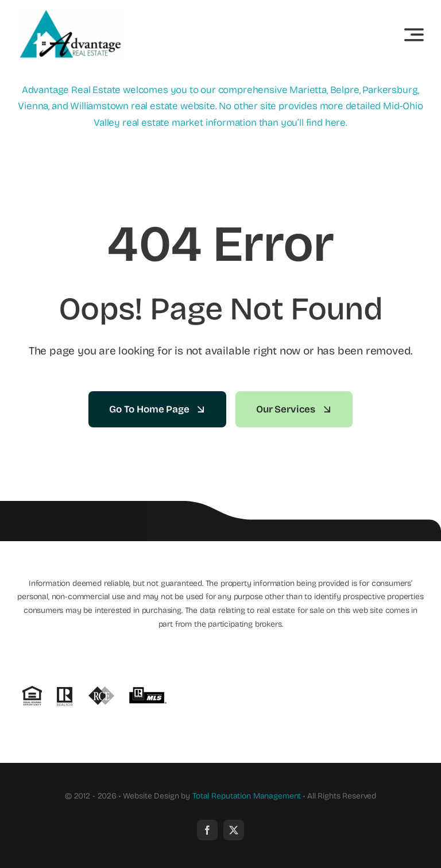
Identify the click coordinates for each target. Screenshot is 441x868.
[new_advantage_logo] (72, 14)
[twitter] (234, 830)
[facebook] (207, 830)
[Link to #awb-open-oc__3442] (414, 34)
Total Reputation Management (247, 796)
